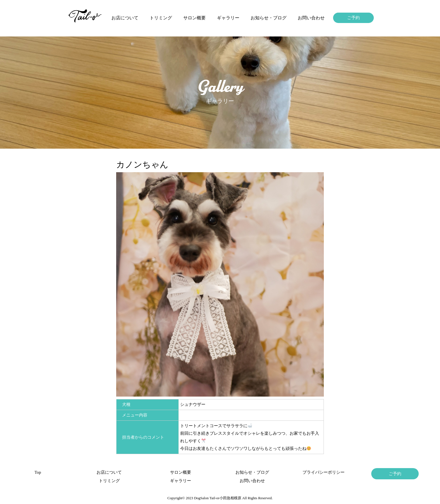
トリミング (161, 18)
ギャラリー (228, 18)
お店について (125, 18)
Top (38, 472)
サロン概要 (194, 18)
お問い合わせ (311, 18)
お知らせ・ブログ (269, 18)
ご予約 (353, 18)
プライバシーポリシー (324, 472)
